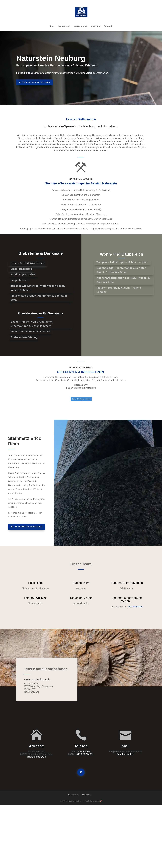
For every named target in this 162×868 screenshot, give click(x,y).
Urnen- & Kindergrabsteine (28, 263)
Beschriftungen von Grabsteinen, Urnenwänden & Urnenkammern (32, 324)
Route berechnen (36, 757)
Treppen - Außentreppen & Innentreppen (122, 262)
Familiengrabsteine (23, 274)
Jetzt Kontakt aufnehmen (34, 82)
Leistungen (64, 26)
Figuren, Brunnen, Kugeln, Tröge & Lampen (119, 290)
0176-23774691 (85, 754)
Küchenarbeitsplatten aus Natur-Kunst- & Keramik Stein (123, 280)
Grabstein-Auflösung (24, 337)
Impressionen (81, 26)
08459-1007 (84, 752)
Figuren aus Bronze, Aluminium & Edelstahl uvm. (39, 298)
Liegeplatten (19, 280)
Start (53, 26)
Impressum (86, 795)
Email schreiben (126, 754)
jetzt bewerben (135, 607)
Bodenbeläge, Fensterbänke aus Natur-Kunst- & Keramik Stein (122, 270)
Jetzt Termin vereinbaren (27, 527)
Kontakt (108, 26)
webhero (96, 801)
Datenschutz (73, 795)
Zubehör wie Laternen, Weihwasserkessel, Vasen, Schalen (38, 288)
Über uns (96, 26)
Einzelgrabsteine (21, 269)
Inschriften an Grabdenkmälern (31, 332)
